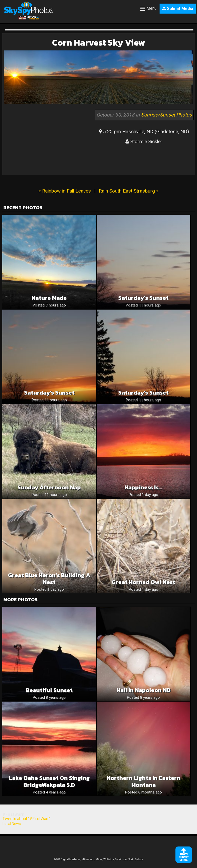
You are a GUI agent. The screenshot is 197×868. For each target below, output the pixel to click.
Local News (12, 824)
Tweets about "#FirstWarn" (27, 819)
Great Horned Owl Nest (143, 582)
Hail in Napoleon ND (144, 690)
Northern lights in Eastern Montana (144, 781)
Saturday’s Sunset (143, 298)
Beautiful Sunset (49, 690)
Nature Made (49, 298)
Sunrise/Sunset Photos (166, 115)
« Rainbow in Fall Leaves (65, 191)
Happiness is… (143, 487)
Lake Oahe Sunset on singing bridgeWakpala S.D (49, 781)
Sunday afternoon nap (49, 487)
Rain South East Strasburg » (129, 191)
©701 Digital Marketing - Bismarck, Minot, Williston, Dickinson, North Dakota (98, 859)
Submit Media (178, 9)
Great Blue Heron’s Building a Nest (49, 579)
